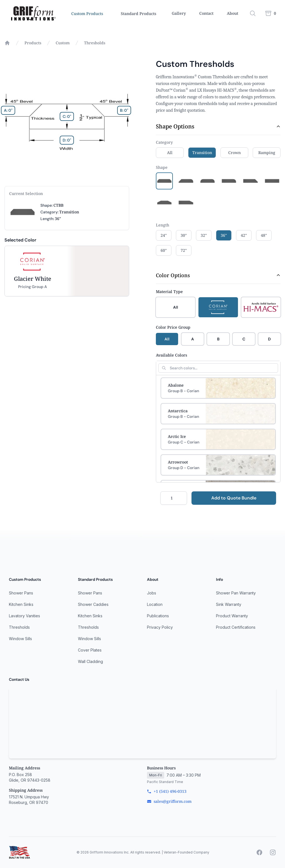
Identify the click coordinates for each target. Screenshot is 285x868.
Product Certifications (236, 627)
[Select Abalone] (218, 388)
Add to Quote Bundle (234, 498)
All (167, 339)
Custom (63, 43)
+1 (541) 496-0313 (167, 791)
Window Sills (20, 639)
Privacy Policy (160, 627)
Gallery (179, 13)
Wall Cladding (90, 661)
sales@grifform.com (169, 801)
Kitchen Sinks (21, 604)
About (233, 13)
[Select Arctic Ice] (218, 439)
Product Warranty (232, 616)
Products (33, 43)
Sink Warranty (229, 604)
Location (155, 604)
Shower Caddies (93, 604)
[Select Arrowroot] (218, 465)
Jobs (152, 593)
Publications (158, 616)
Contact (206, 13)
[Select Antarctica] (218, 414)
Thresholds (95, 43)
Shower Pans (21, 593)
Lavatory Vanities (24, 616)
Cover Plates (90, 650)
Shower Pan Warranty (236, 593)
